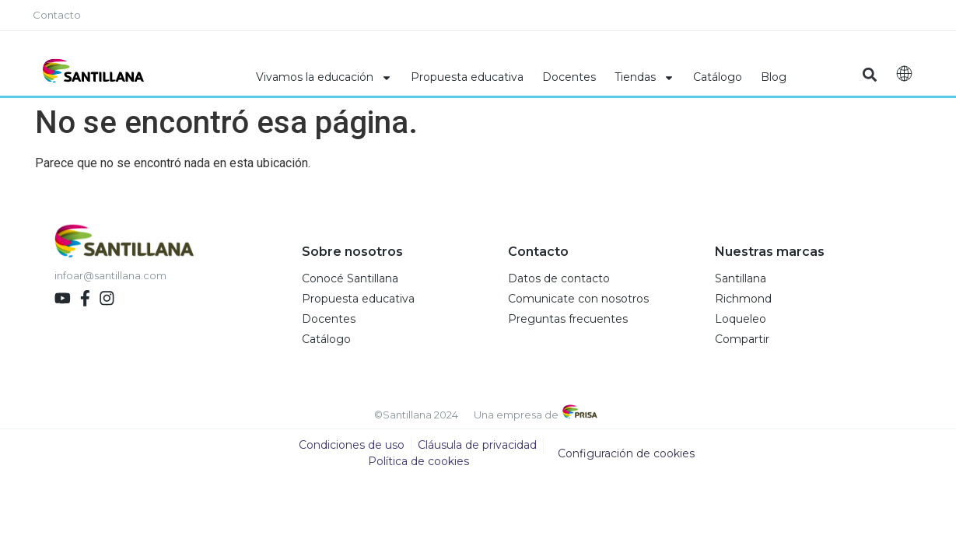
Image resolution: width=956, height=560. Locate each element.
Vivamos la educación (324, 78)
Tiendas (644, 78)
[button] (870, 75)
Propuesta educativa (467, 77)
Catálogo (718, 77)
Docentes (569, 77)
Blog (774, 77)
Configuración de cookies (626, 454)
